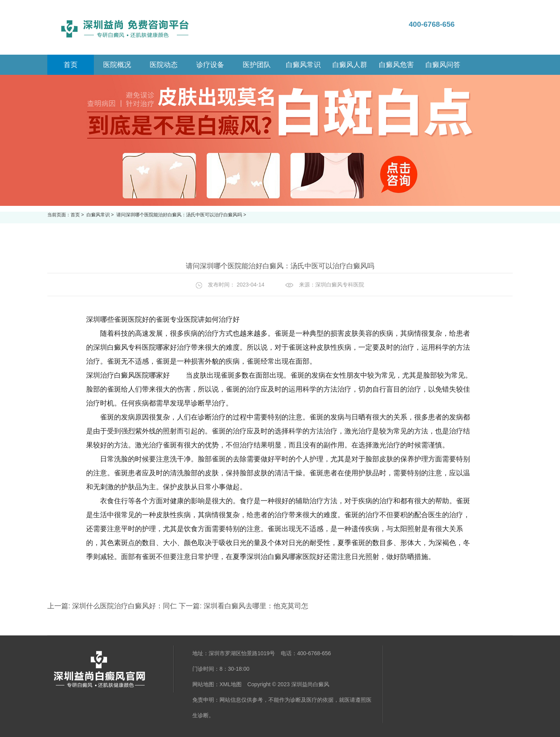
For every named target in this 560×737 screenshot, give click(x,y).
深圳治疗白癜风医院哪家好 (128, 375)
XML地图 (231, 684)
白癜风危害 (396, 65)
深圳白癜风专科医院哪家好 (135, 347)
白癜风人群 (350, 65)
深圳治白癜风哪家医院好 (285, 557)
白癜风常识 (303, 65)
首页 (75, 215)
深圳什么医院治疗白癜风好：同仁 (124, 606)
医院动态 (164, 65)
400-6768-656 (432, 24)
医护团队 (257, 65)
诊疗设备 (210, 65)
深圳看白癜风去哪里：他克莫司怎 (255, 606)
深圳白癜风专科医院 (340, 285)
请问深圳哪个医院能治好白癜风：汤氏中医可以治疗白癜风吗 (180, 215)
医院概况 (117, 65)
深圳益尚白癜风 (310, 684)
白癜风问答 (443, 65)
